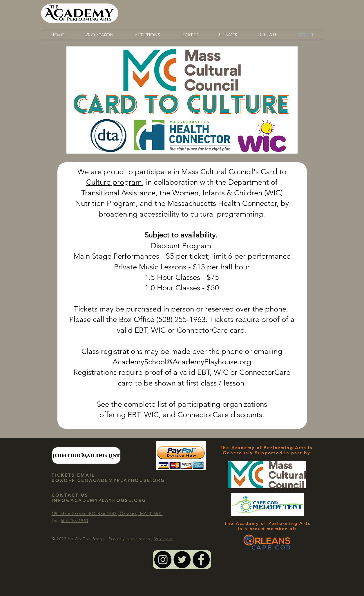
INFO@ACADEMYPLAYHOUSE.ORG (99, 500)
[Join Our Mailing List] (86, 455)
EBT (134, 415)
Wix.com (164, 539)
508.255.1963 (75, 521)
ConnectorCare (203, 415)
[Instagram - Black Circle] (163, 560)
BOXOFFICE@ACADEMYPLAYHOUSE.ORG (108, 480)
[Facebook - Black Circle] (201, 560)
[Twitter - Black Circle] (182, 560)
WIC (151, 415)
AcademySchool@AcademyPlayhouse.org (182, 362)
